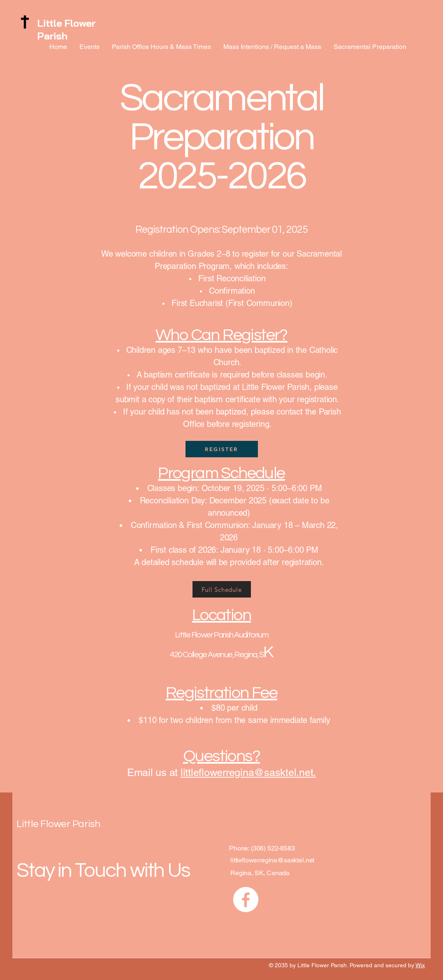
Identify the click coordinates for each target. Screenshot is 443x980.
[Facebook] (246, 900)
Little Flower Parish (67, 29)
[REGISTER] (222, 449)
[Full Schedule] (222, 589)
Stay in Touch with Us (103, 871)
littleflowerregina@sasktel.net (247, 773)
